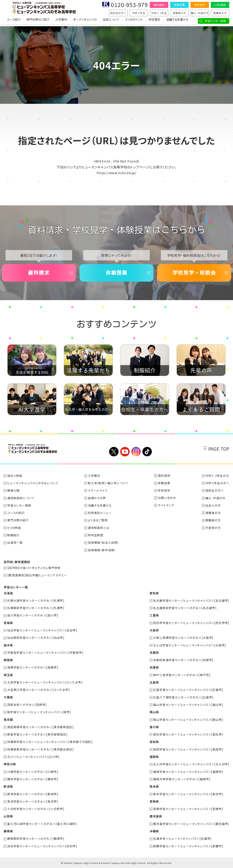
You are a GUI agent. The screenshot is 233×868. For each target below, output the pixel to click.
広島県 (154, 684)
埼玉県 (8, 676)
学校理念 (154, 21)
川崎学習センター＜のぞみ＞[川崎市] (33, 772)
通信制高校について (21, 500)
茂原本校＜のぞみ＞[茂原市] (27, 706)
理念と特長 (15, 478)
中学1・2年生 (159, 13)
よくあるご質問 (98, 522)
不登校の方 (213, 530)
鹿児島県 (156, 816)
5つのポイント (134, 21)
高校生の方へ (118, 13)
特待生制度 (96, 537)
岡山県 (154, 713)
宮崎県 (154, 802)
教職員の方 (220, 13)
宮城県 (8, 624)
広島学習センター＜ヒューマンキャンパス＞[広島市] (188, 691)
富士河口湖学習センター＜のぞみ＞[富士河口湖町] (42, 824)
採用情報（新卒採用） (102, 552)
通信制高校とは (99, 530)
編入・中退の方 (200, 13)
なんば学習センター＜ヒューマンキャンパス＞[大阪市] (190, 647)
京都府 (154, 654)
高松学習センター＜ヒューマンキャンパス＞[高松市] (188, 735)
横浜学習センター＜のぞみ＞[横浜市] (33, 780)
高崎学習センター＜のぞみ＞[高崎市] (33, 669)
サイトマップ (166, 508)
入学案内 (61, 21)
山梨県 (8, 816)
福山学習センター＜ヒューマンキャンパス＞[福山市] (188, 706)
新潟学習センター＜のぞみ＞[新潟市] (33, 794)
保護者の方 (179, 13)
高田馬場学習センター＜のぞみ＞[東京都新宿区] (41, 728)
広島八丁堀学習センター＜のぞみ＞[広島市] (183, 698)
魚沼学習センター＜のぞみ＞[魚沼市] (33, 802)
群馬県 (8, 661)
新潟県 (8, 787)
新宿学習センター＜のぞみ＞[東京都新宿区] (38, 735)
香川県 (154, 728)
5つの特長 (14, 530)
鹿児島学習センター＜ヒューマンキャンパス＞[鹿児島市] (191, 824)
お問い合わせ (167, 500)
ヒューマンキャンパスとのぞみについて (33, 486)
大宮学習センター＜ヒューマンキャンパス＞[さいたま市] (45, 684)
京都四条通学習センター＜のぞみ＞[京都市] (183, 661)
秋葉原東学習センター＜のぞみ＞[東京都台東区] (41, 750)
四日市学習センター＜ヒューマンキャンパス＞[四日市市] (191, 624)
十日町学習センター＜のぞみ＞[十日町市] (36, 809)
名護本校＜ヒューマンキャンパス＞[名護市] (182, 839)
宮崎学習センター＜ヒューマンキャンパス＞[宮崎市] (188, 809)
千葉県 (8, 698)
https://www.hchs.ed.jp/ (116, 173)
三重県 (154, 617)
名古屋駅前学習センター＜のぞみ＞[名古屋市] (185, 610)
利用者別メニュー (100, 515)
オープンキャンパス (85, 21)
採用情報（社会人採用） (104, 545)
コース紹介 (14, 21)
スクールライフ (98, 493)
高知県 (154, 743)
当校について (111, 21)
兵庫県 (154, 669)
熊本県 (154, 787)
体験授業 (179, 5)
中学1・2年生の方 (217, 478)
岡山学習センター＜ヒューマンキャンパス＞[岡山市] (188, 720)
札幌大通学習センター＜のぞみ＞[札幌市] (36, 602)
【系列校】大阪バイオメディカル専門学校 (34, 570)
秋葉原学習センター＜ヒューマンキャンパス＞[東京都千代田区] (50, 743)
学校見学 (200, 5)
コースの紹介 (16, 515)
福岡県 (154, 757)
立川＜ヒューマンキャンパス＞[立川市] (33, 757)
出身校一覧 (15, 545)
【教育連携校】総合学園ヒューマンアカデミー (37, 577)
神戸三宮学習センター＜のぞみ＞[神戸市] (182, 676)
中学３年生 (139, 13)
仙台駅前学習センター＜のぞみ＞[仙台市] (36, 639)
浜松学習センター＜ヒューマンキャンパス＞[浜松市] (42, 846)
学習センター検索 (215, 21)
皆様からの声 (97, 500)
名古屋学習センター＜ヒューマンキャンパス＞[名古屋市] (191, 602)
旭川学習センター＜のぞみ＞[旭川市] (33, 617)
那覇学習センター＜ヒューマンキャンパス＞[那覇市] (188, 846)
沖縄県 (154, 831)
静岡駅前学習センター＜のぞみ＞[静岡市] (36, 839)
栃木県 (8, 647)
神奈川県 (10, 765)
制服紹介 (14, 537)
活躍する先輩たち (177, 21)
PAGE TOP (219, 451)
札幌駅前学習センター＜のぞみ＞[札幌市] (36, 610)
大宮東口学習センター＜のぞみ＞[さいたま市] (39, 691)
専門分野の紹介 (18, 522)
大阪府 (154, 632)
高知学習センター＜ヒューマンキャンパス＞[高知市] (188, 750)
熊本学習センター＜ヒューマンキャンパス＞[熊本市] (188, 794)
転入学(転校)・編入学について (108, 486)
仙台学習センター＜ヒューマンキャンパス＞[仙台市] (42, 632)
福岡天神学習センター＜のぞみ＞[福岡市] (182, 780)
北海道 (8, 595)
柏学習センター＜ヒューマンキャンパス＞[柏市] (39, 713)
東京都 (8, 720)
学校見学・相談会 (194, 274)
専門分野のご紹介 (38, 21)
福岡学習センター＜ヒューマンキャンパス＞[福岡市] (188, 772)
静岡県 (8, 831)
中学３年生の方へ (217, 486)
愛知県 (154, 595)
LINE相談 (220, 5)
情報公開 (14, 493)
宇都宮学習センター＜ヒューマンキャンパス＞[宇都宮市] (45, 654)
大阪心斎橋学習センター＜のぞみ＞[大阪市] (183, 639)
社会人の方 (213, 508)
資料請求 (159, 5)
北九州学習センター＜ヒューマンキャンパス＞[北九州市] (191, 765)
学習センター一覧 (16, 589)
